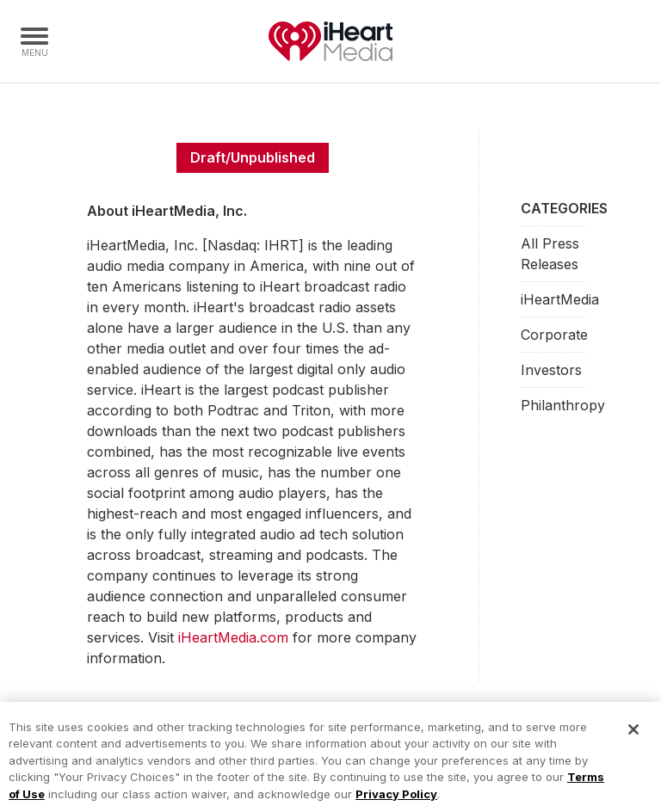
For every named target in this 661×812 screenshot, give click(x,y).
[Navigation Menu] (34, 41)
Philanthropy (554, 405)
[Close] (633, 735)
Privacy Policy (396, 800)
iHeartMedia (330, 41)
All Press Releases (550, 254)
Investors (551, 370)
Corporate (554, 335)
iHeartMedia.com (233, 637)
